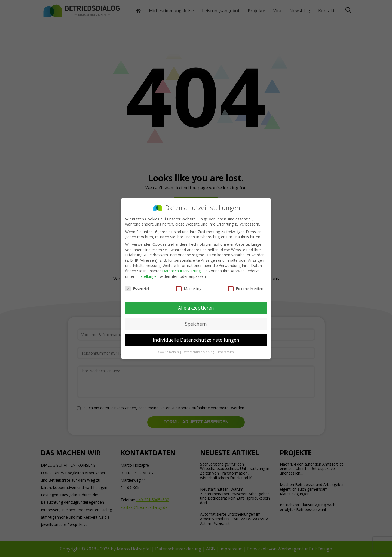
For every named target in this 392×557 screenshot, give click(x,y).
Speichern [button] (196, 324)
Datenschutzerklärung (181, 271)
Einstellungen (147, 276)
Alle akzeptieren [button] (196, 308)
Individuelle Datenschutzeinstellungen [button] (196, 340)
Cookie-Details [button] (169, 352)
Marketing (189, 289)
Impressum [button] (226, 352)
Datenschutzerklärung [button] (199, 352)
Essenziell (137, 289)
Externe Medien (246, 289)
